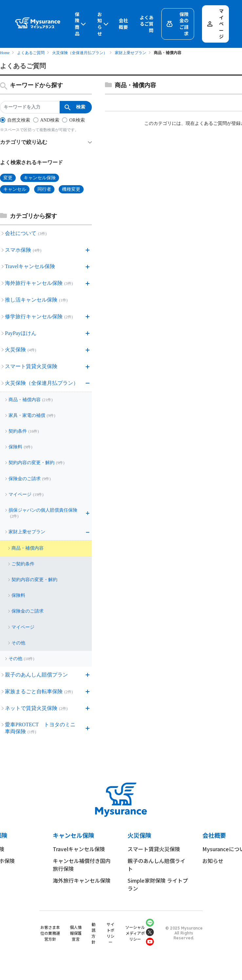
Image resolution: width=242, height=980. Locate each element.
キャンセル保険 (73, 835)
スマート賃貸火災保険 (154, 849)
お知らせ (104, 24)
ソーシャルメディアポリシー (135, 933)
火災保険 (139, 835)
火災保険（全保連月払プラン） (80, 53)
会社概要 (123, 24)
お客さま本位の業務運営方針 (50, 933)
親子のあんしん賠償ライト (156, 865)
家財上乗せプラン (131, 53)
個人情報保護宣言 (76, 933)
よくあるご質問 (147, 24)
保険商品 (81, 24)
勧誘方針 (93, 933)
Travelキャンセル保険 (79, 849)
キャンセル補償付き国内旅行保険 (82, 865)
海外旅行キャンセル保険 (82, 880)
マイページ (215, 24)
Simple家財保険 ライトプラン (158, 884)
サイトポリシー (111, 933)
